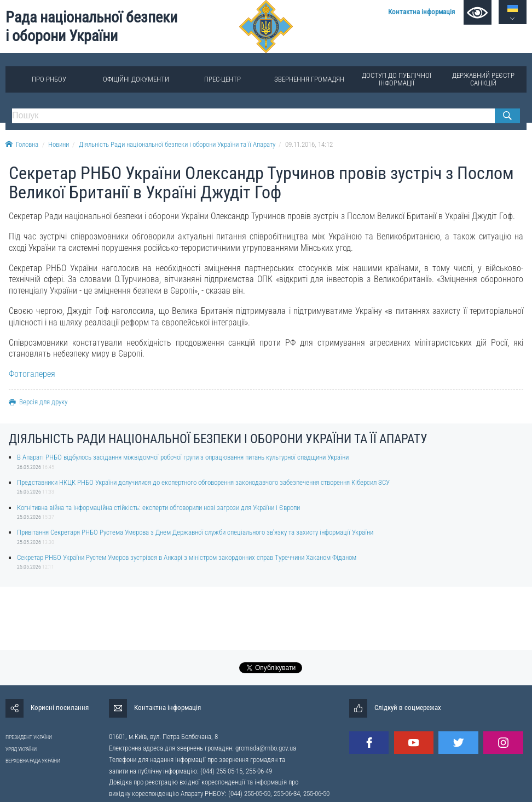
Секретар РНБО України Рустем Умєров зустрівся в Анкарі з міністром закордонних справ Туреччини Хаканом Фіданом (187, 557)
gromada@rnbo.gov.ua (266, 748)
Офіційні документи (136, 79)
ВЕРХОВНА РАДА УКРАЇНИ (33, 761)
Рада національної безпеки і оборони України (91, 27)
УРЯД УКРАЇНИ (21, 749)
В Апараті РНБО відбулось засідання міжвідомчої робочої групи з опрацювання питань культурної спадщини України (183, 457)
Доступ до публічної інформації (397, 79)
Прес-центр (222, 79)
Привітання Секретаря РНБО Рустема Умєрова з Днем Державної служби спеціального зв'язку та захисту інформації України (195, 532)
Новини (59, 144)
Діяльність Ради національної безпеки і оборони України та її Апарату (177, 144)
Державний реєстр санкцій (483, 79)
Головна (22, 144)
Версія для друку (38, 402)
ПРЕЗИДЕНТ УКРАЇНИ (29, 737)
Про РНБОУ (49, 79)
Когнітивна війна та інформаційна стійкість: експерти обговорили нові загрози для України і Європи (158, 508)
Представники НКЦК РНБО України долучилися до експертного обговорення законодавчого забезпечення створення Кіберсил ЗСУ (203, 482)
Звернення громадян (309, 79)
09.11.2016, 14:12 (309, 144)
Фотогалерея (32, 374)
